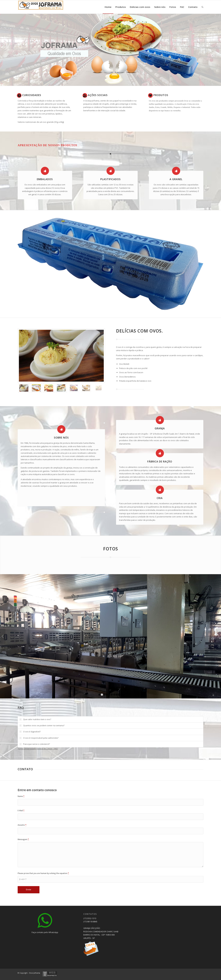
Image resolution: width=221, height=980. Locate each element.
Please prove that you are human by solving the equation (43, 873)
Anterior (3, 636)
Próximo (218, 636)
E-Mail (21, 811)
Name (21, 796)
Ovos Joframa (35, 973)
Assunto (22, 825)
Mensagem (23, 839)
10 (122, 695)
